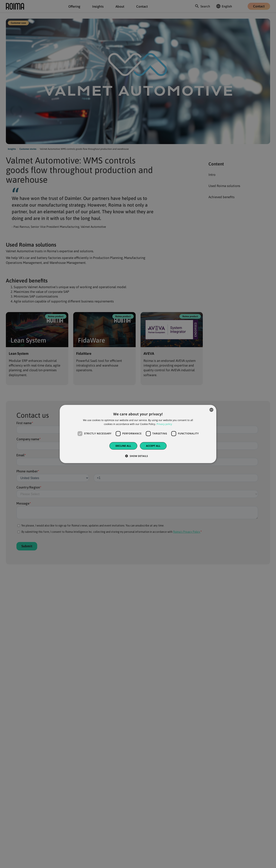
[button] (138, 456)
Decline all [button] (123, 446)
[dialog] (138, 434)
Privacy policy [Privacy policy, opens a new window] (164, 424)
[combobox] (211, 410)
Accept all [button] (153, 446)
